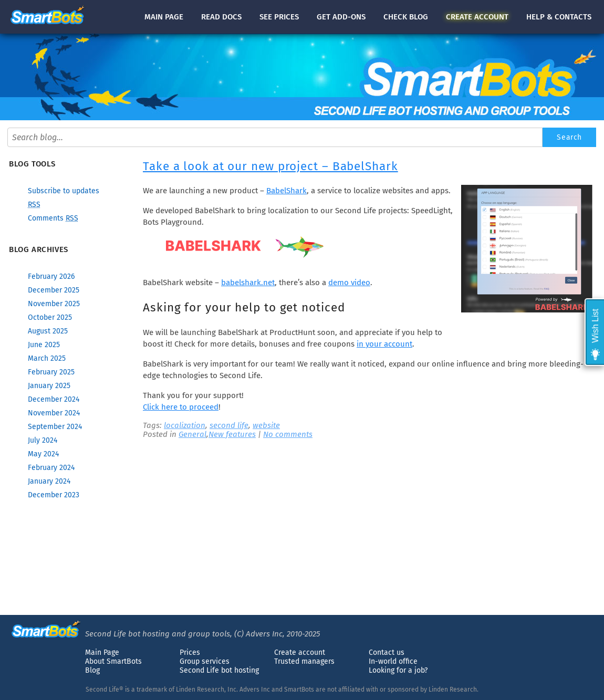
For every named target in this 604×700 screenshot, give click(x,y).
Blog (92, 670)
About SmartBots (113, 661)
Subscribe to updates (64, 191)
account (477, 17)
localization (185, 425)
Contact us (387, 652)
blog (406, 17)
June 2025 (44, 345)
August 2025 (48, 331)
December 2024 (54, 399)
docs (221, 17)
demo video (349, 283)
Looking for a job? (398, 670)
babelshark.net (248, 283)
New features (232, 434)
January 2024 (49, 481)
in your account (384, 344)
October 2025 (50, 317)
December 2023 (54, 495)
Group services (205, 661)
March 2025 (47, 358)
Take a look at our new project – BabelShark (270, 166)
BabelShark (287, 191)
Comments (53, 218)
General (192, 434)
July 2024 (43, 440)
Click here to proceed (181, 407)
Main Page (102, 652)
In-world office (393, 661)
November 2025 (54, 304)
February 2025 (51, 372)
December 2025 (54, 290)
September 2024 (55, 427)
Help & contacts (559, 17)
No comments (288, 434)
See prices (279, 17)
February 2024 (51, 468)
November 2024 (54, 413)
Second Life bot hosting (219, 670)
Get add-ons (341, 17)
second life (229, 425)
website (266, 425)
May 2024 (43, 454)
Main (164, 17)
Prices (190, 652)
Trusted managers (304, 661)
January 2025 (49, 386)
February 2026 (51, 276)
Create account (300, 652)
